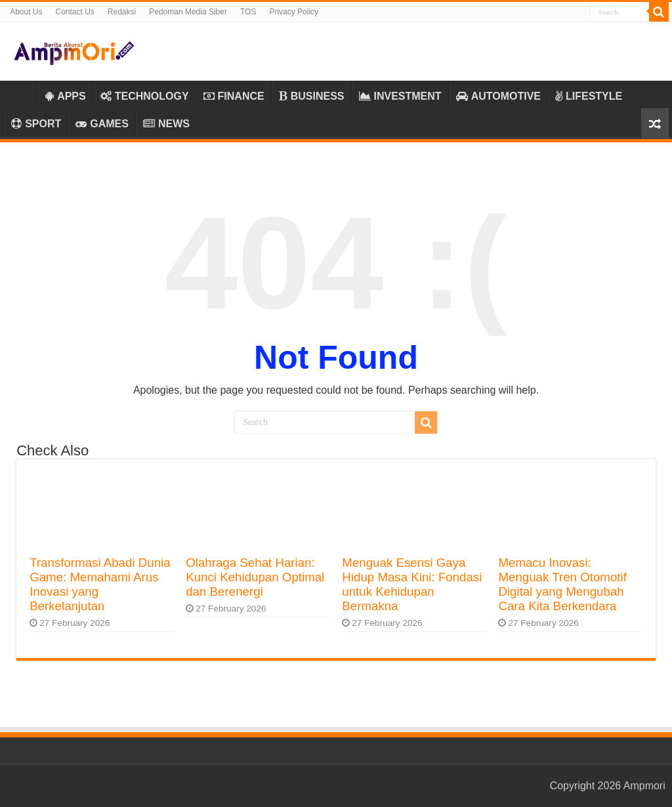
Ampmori (644, 786)
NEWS (166, 124)
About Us (26, 12)
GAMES (102, 124)
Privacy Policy (294, 12)
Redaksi (122, 12)
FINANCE (234, 96)
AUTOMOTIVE (498, 96)
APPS (66, 96)
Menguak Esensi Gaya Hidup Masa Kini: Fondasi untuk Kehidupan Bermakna (412, 584)
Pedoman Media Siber (188, 12)
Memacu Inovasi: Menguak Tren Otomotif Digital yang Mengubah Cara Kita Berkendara (562, 584)
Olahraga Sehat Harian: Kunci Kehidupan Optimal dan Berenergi (255, 577)
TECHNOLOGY (145, 96)
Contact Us (74, 12)
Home (20, 94)
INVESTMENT (400, 96)
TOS (248, 12)
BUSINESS (312, 96)
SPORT (36, 124)
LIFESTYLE (589, 96)
